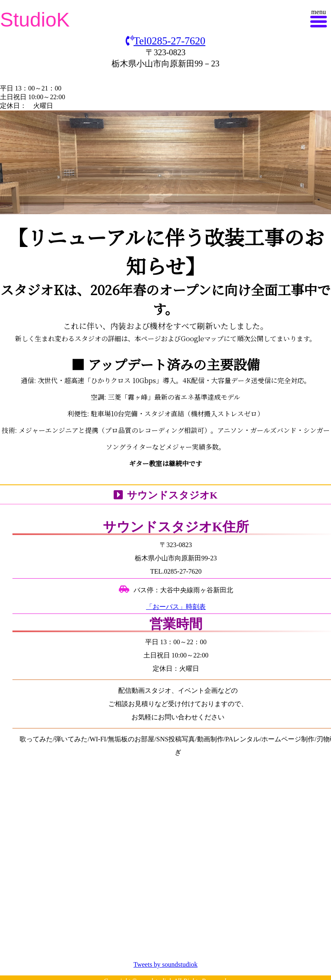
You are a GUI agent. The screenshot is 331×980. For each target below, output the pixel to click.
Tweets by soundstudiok (165, 964)
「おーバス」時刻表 (176, 607)
